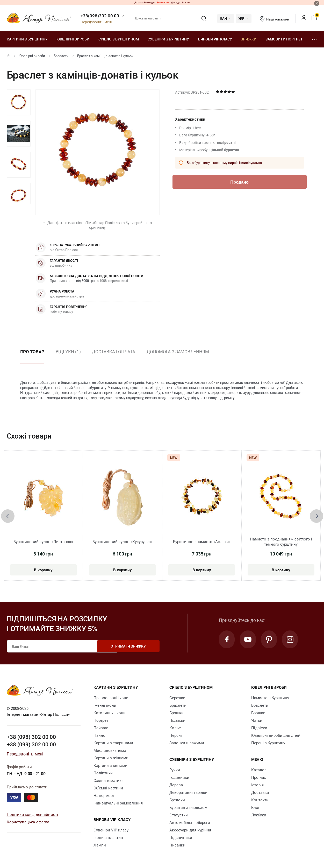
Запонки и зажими (187, 743)
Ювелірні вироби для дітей (276, 735)
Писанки (177, 845)
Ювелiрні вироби (73, 39)
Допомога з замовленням (178, 352)
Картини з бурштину (27, 39)
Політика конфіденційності (33, 814)
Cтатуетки (179, 815)
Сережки (177, 698)
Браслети (61, 56)
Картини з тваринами (113, 743)
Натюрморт (104, 795)
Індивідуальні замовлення (118, 803)
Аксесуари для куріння (190, 830)
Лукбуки (259, 815)
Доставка (260, 792)
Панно (99, 735)
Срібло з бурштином (119, 39)
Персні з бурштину (268, 743)
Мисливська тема (110, 750)
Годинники (179, 777)
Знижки (249, 39)
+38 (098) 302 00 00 (31, 737)
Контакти (260, 800)
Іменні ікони (105, 705)
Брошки (177, 713)
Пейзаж (101, 728)
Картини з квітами (110, 765)
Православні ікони (111, 698)
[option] (19, 102)
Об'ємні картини (108, 788)
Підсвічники (181, 837)
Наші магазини (274, 19)
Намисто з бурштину (270, 698)
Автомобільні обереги (190, 822)
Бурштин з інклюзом (188, 807)
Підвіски (177, 720)
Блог (255, 807)
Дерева (176, 785)
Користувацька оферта (28, 822)
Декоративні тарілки (188, 792)
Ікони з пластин (108, 837)
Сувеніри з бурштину (168, 39)
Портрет (101, 720)
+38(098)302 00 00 (100, 16)
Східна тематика (109, 780)
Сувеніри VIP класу (111, 830)
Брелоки (177, 800)
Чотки (257, 720)
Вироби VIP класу (215, 39)
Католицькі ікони (110, 713)
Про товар (32, 352)
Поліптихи (103, 773)
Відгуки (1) (68, 352)
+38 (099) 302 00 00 (31, 744)
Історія (257, 785)
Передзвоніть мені (96, 22)
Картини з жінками (111, 758)
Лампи (100, 845)
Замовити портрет (284, 39)
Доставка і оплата (113, 352)
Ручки (175, 770)
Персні (176, 735)
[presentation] (8, 516)
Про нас (259, 777)
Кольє (175, 728)
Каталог (259, 770)
